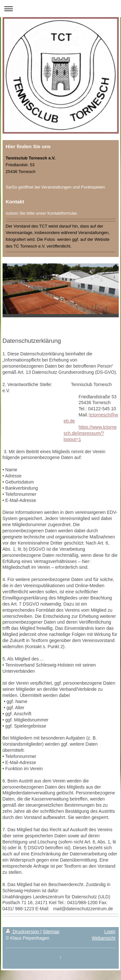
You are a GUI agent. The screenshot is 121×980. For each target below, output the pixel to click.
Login (110, 932)
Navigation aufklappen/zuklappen (60, 9)
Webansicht (104, 938)
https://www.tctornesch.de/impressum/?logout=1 (90, 433)
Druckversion (23, 932)
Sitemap (51, 932)
